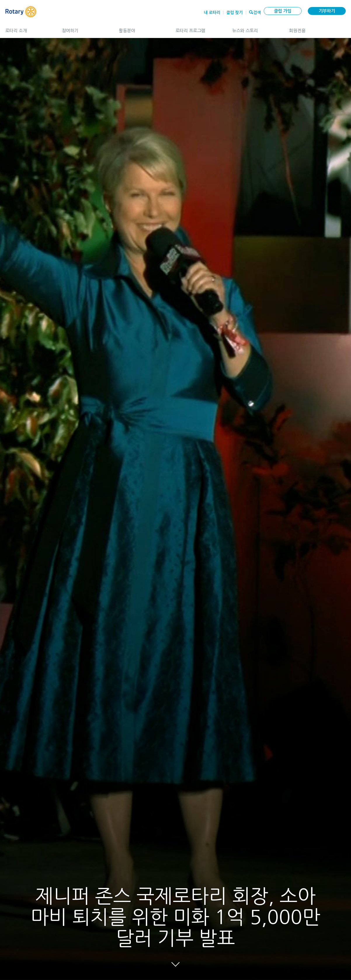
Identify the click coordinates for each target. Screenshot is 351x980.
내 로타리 (212, 13)
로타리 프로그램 (198, 28)
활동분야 (141, 28)
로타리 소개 (28, 28)
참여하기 (84, 28)
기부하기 (327, 11)
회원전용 (317, 28)
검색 (257, 12)
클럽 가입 (283, 11)
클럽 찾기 (234, 13)
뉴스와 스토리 (255, 28)
